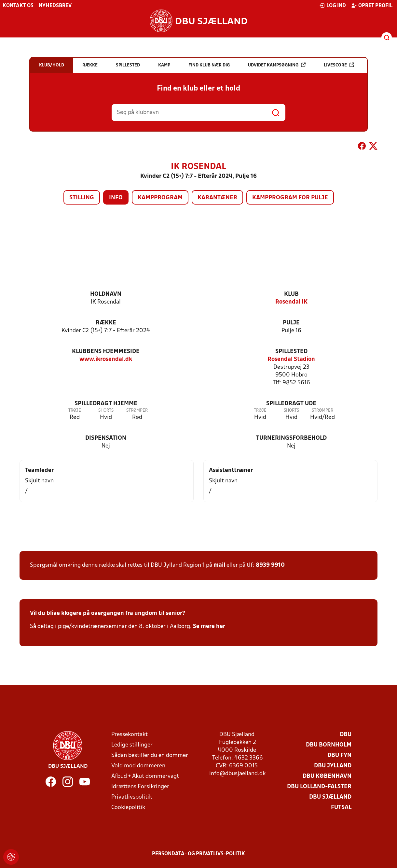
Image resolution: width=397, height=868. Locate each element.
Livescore (339, 65)
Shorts (106, 411)
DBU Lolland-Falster (319, 787)
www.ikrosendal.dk (106, 359)
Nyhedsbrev (55, 6)
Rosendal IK (291, 302)
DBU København (327, 776)
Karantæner (217, 198)
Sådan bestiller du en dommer (150, 755)
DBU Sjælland (330, 797)
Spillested (291, 352)
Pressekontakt (130, 735)
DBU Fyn (339, 755)
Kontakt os (18, 6)
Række (106, 323)
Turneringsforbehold (291, 438)
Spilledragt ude (291, 404)
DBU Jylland (333, 766)
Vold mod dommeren (138, 766)
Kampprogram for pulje (290, 198)
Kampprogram (160, 198)
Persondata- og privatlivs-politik (198, 854)
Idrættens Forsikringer (140, 787)
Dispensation (106, 438)
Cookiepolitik (128, 808)
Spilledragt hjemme (106, 404)
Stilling (82, 198)
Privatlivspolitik (132, 797)
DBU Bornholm (329, 745)
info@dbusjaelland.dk (237, 774)
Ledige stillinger (132, 745)
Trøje (75, 411)
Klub (291, 294)
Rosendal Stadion (291, 359)
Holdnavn (106, 294)
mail (219, 565)
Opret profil (372, 6)
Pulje (291, 323)
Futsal (341, 808)
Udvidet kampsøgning (277, 65)
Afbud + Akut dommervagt (145, 776)
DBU (346, 735)
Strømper (137, 411)
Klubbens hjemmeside (106, 352)
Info (116, 198)
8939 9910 (270, 565)
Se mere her (209, 626)
